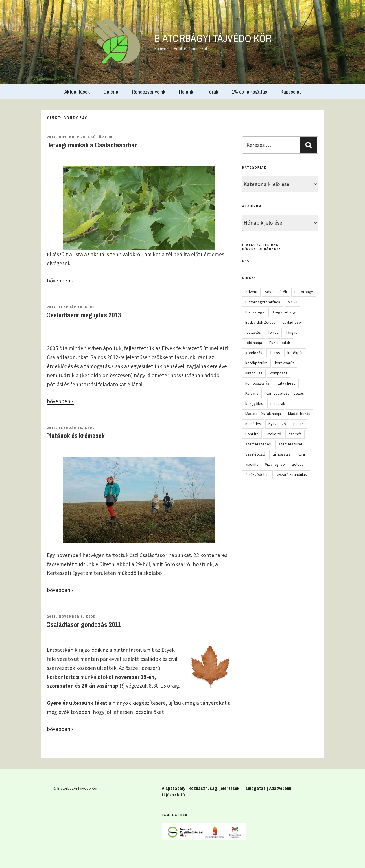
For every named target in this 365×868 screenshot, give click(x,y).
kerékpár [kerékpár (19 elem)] (295, 353)
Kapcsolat (291, 92)
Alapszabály (173, 788)
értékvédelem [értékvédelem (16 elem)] (257, 474)
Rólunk (186, 92)
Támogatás (254, 788)
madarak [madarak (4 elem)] (278, 403)
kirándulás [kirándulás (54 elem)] (254, 373)
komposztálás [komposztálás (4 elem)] (257, 383)
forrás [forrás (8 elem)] (273, 332)
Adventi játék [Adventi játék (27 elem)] (276, 292)
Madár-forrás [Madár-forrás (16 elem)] (299, 414)
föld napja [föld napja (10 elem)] (254, 343)
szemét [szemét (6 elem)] (295, 434)
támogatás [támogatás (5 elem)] (282, 454)
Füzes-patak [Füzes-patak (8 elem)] (280, 343)
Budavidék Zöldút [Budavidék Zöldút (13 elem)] (260, 322)
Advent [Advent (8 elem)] (251, 292)
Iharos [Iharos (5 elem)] (275, 353)
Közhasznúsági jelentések (214, 788)
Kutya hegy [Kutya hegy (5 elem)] (286, 383)
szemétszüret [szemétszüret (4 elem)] (290, 444)
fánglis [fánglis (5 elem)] (292, 332)
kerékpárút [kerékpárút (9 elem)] (284, 363)
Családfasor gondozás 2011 (84, 624)
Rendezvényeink (149, 92)
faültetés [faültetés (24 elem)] (253, 332)
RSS (246, 261)
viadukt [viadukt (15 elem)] (252, 464)
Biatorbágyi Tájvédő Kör (213, 38)
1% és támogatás (249, 92)
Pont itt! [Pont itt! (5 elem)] (252, 434)
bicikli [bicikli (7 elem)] (292, 302)
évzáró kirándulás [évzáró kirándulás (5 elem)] (292, 474)
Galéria (111, 92)
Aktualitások (77, 92)
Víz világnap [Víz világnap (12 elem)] (275, 464)
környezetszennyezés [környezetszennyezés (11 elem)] (285, 393)
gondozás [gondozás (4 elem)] (254, 353)
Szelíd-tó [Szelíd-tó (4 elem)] (274, 434)
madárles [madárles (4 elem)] (253, 424)
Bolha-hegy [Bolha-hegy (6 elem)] (255, 312)
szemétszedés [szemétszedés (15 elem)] (258, 444)
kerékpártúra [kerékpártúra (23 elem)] (256, 363)
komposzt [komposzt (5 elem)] (278, 373)
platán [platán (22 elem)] (299, 424)
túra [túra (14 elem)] (301, 454)
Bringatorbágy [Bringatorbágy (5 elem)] (284, 312)
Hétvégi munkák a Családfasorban (92, 145)
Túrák (212, 92)
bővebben (60, 281)
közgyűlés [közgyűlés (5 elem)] (254, 403)
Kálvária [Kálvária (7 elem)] (252, 393)
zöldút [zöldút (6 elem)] (298, 464)
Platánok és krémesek (76, 436)
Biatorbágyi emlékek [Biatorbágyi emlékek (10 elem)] (263, 302)
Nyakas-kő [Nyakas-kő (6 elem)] (277, 424)
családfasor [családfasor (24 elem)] (292, 322)
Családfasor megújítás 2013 (84, 315)
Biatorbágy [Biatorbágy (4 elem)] (304, 292)
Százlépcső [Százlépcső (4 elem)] (255, 454)
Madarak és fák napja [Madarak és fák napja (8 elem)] (263, 414)
